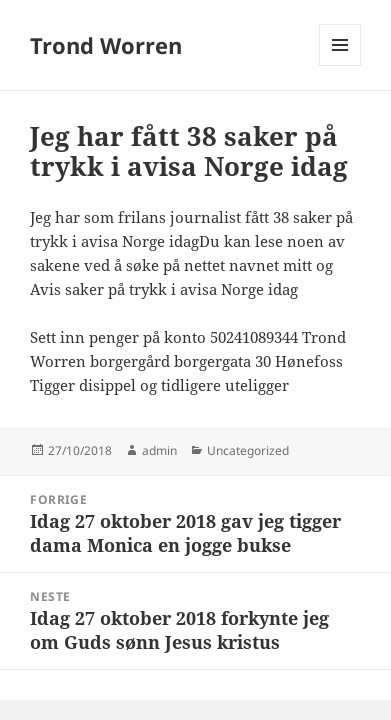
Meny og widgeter (340, 65)
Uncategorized (248, 450)
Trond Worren (106, 45)
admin (159, 450)
